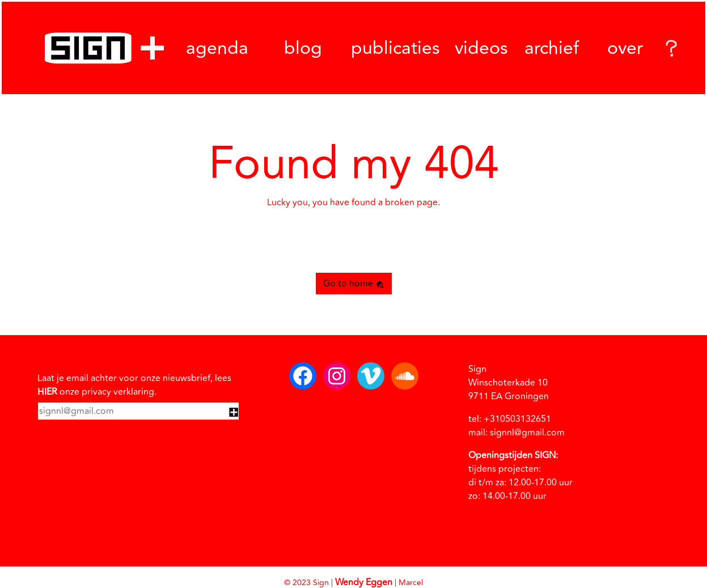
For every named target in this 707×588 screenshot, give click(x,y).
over (625, 48)
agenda (217, 48)
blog (303, 48)
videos (481, 48)
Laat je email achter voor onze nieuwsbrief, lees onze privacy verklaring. (134, 385)
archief (552, 48)
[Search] (670, 48)
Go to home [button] (354, 284)
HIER (47, 392)
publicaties (395, 48)
